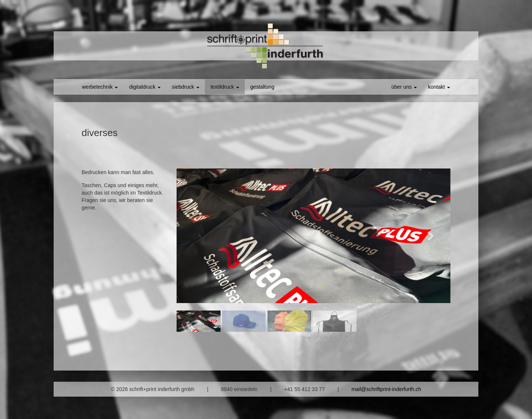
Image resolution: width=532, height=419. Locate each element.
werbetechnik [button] (100, 87)
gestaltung (262, 87)
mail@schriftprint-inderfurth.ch (386, 389)
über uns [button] (404, 87)
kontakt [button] (439, 87)
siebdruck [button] (186, 87)
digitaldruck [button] (145, 87)
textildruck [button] (225, 87)
